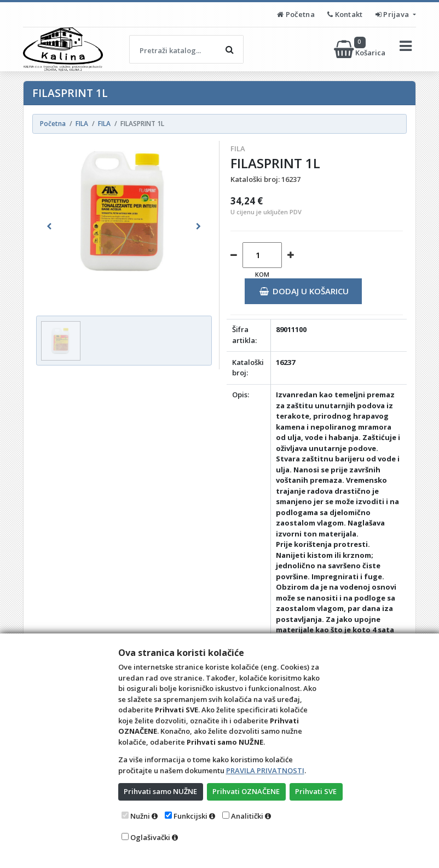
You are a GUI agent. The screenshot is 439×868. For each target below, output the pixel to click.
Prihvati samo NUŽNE (160, 791)
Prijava (393, 14)
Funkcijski (190, 816)
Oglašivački (150, 837)
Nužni (140, 816)
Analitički (247, 816)
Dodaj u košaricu (304, 291)
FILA (238, 149)
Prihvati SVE (316, 791)
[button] (49, 226)
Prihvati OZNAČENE (246, 791)
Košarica (360, 49)
